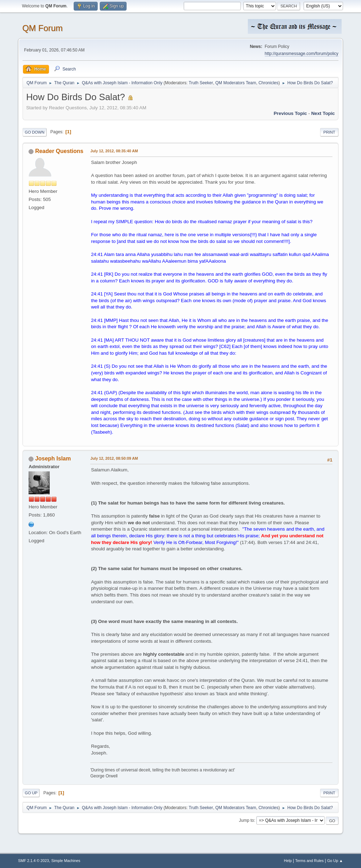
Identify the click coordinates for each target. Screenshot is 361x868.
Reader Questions (59, 151)
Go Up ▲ (335, 861)
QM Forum (42, 28)
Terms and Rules (309, 861)
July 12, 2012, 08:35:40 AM (114, 151)
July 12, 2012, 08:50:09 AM (114, 458)
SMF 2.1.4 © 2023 (33, 861)
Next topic (323, 113)
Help (288, 861)
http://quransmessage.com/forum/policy (302, 54)
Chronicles (268, 83)
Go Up (31, 793)
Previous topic (290, 113)
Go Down (35, 132)
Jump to (247, 820)
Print (329, 132)
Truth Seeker (201, 83)
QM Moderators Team (236, 83)
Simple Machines (66, 861)
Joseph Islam (53, 459)
